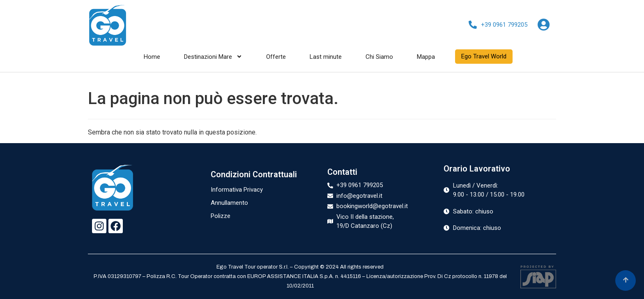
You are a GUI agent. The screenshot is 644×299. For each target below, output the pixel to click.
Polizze (221, 216)
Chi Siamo (379, 57)
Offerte (276, 57)
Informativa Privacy (237, 190)
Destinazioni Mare (213, 57)
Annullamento (229, 203)
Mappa (426, 57)
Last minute (326, 57)
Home (152, 57)
